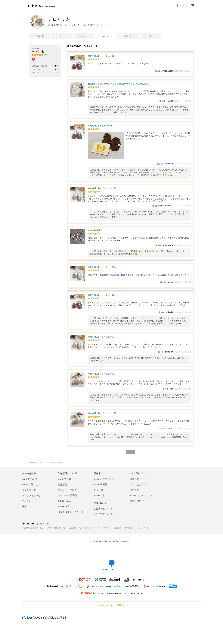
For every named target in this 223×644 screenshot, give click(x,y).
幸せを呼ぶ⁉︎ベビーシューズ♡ (102, 56)
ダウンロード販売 (67, 495)
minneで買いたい (31, 484)
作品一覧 (40, 36)
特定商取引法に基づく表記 (32, 528)
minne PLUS (64, 501)
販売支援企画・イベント (71, 512)
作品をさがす (29, 490)
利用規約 (134, 490)
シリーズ (62, 36)
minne (35, 523)
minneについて (30, 479)
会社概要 (118, 528)
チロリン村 (63, 19)
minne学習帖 (100, 484)
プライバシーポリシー (101, 528)
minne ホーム (34, 463)
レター (151, 36)
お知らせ (134, 479)
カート (193, 6)
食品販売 (62, 484)
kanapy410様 (94, 230)
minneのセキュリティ (141, 495)
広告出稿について (103, 509)
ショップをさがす (31, 495)
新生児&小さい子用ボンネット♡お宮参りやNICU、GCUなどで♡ (119, 84)
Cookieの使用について (56, 528)
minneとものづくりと (105, 479)
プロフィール (84, 36)
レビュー (106, 36)
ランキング (28, 501)
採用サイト (122, 605)
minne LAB (64, 506)
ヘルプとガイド (138, 484)
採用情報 (129, 528)
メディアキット (142, 528)
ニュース (98, 490)
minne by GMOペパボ (42, 6)
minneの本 (99, 495)
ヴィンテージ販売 (67, 490)
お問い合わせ (137, 501)
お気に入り (128, 36)
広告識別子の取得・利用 (79, 528)
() (40, 55)
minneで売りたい (67, 479)
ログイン (183, 6)
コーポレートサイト (105, 605)
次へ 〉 (130, 453)
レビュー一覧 (58, 463)
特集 (24, 506)
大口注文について (103, 514)
